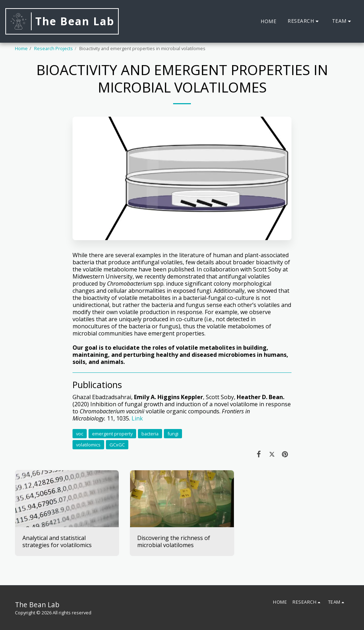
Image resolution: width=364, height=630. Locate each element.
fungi (173, 434)
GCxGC (117, 445)
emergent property (112, 434)
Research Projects (53, 48)
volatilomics (88, 445)
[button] (304, 21)
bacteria (150, 434)
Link (137, 418)
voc (80, 434)
